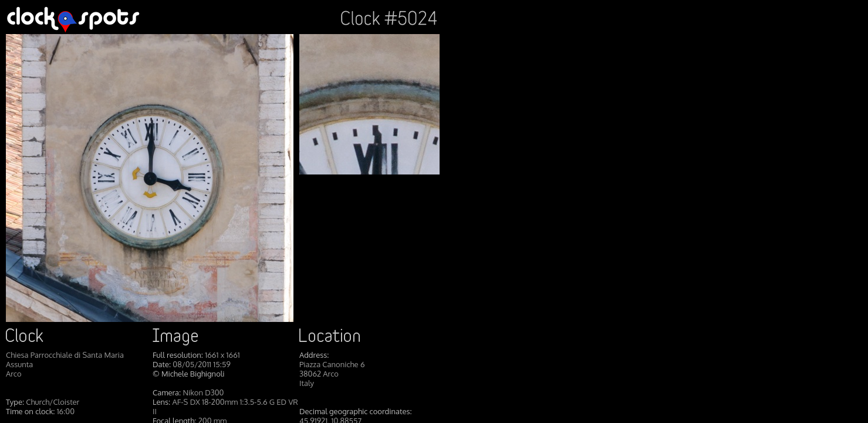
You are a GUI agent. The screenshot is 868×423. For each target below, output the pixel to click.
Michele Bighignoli (193, 374)
